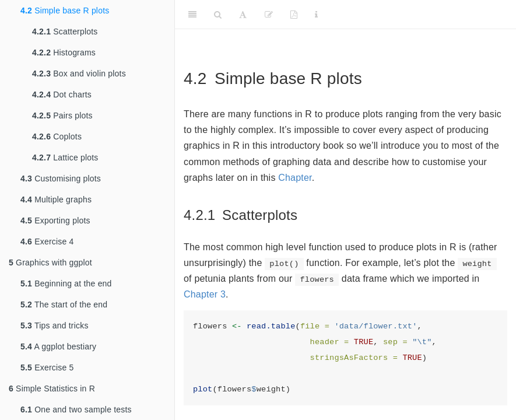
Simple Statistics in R (52, 388)
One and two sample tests (76, 409)
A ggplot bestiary (58, 346)
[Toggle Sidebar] (192, 15)
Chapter (295, 178)
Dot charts (62, 94)
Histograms (64, 52)
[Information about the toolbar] (316, 15)
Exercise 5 (47, 367)
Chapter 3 (205, 294)
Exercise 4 (47, 242)
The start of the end (64, 304)
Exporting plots (55, 220)
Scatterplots (65, 32)
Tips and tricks (55, 325)
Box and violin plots (79, 73)
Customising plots (61, 178)
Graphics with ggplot (50, 262)
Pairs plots (62, 116)
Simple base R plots (65, 10)
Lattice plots (65, 157)
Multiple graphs (56, 199)
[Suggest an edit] (269, 15)
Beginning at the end (66, 283)
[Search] (218, 15)
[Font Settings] (243, 15)
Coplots (57, 136)
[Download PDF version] (294, 15)
